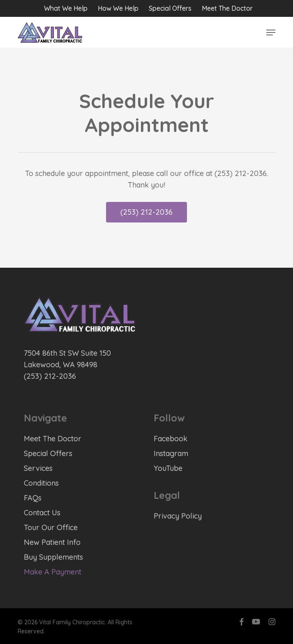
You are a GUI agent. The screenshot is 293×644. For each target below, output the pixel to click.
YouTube (168, 468)
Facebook (171, 439)
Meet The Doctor (53, 439)
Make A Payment (53, 572)
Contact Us (42, 513)
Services (38, 468)
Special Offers (48, 453)
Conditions (41, 483)
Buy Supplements (53, 557)
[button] (271, 32)
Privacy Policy (178, 516)
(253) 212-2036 (50, 376)
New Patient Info (52, 542)
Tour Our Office (51, 527)
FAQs (33, 498)
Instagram (171, 453)
